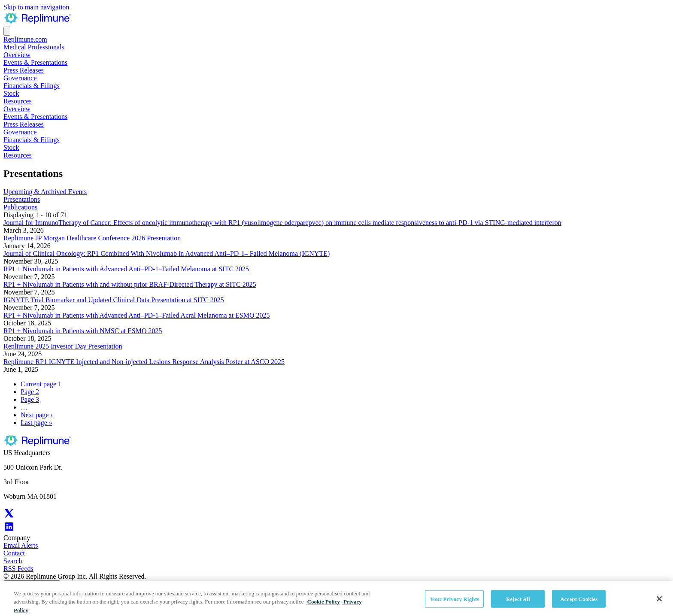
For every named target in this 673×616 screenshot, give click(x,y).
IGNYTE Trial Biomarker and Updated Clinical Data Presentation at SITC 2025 (114, 300)
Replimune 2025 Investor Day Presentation (63, 346)
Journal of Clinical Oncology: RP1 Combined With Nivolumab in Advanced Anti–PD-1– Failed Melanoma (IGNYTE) (167, 253)
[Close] (659, 604)
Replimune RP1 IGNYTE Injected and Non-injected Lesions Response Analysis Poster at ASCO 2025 (144, 362)
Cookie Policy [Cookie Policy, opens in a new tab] (323, 607)
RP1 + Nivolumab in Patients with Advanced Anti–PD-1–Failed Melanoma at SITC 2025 (126, 269)
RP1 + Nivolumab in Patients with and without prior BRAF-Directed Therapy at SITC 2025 (130, 284)
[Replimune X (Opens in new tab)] (9, 517)
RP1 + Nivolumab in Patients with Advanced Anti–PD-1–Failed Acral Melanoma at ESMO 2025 (137, 315)
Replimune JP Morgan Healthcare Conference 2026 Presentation (92, 238)
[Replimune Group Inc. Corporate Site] (37, 23)
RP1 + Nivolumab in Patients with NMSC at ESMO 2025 (83, 331)
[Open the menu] (7, 31)
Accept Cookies (579, 604)
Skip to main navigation (36, 7)
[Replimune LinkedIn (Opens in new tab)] (9, 530)
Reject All (518, 604)
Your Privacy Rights (32, 585)
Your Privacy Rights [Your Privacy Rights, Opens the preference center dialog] (454, 604)
